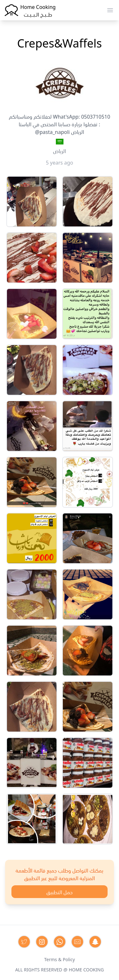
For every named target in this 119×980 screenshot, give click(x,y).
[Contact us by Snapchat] (95, 942)
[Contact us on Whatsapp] (60, 942)
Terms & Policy (60, 959)
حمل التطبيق (60, 892)
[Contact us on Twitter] (24, 942)
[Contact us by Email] (77, 942)
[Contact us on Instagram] (42, 942)
